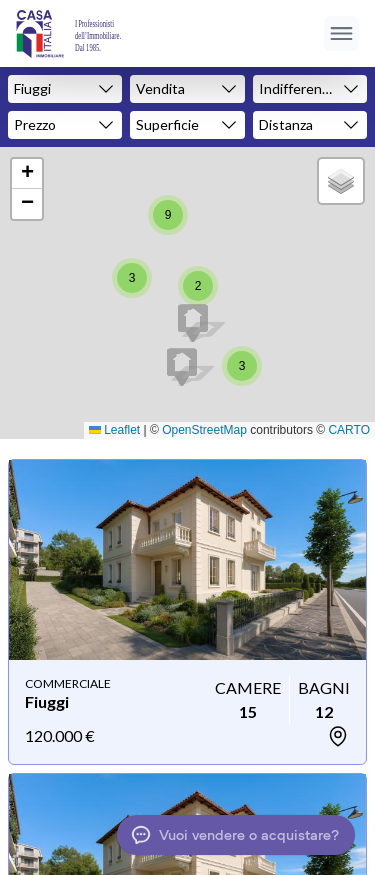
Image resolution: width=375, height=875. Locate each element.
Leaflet (114, 430)
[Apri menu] (341, 33)
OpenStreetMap (204, 430)
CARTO (349, 430)
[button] (182, 367)
